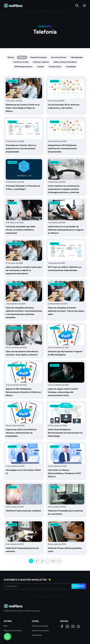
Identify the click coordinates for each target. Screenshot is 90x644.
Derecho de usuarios (40, 631)
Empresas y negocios (41, 62)
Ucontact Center (55, 67)
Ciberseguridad (77, 57)
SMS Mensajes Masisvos (23, 67)
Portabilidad (37, 635)
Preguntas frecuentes (38, 57)
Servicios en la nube (21, 62)
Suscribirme (79, 586)
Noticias (11, 57)
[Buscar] (77, 6)
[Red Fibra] (13, 6)
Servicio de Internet (59, 57)
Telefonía (22, 57)
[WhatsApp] (79, 626)
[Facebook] (62, 626)
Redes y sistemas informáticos (65, 62)
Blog (6, 626)
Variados (40, 67)
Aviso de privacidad (40, 626)
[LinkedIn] (67, 626)
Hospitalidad (71, 67)
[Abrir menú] (84, 6)
